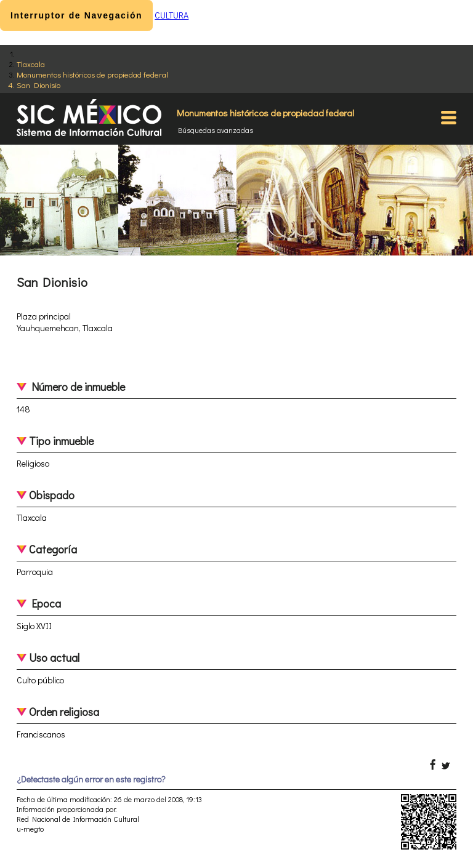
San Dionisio (38, 85)
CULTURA (172, 15)
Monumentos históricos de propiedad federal (92, 74)
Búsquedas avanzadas (216, 130)
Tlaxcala (31, 64)
